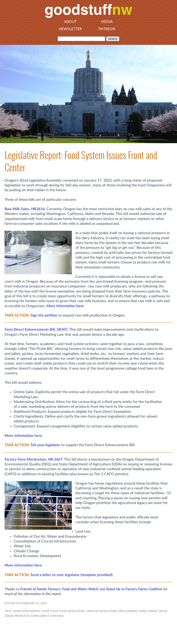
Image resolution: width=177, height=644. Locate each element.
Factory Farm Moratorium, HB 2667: (34, 459)
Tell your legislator (45, 445)
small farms (148, 611)
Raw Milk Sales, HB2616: (25, 209)
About (70, 22)
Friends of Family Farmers (40, 589)
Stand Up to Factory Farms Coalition (134, 589)
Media (107, 22)
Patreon (107, 29)
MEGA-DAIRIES (128, 611)
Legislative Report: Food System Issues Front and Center (81, 161)
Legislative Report (27, 611)
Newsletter (70, 29)
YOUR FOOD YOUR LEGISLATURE (63, 611)
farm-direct (40, 616)
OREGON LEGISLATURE (102, 611)
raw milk (57, 616)
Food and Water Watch (80, 589)
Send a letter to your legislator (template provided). (72, 575)
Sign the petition (44, 315)
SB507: (36, 330)
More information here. (66, 306)
